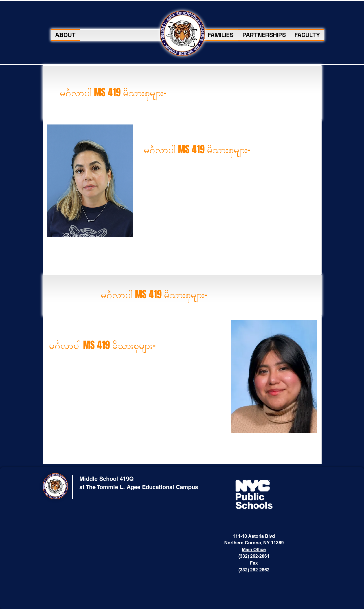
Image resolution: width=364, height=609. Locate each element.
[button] (221, 35)
